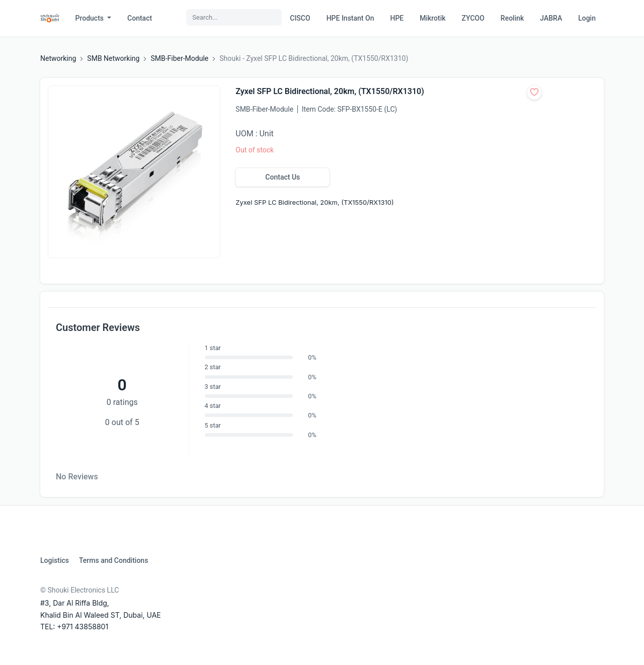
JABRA (551, 18)
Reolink (512, 18)
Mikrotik (432, 18)
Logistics (55, 560)
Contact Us (283, 177)
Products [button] (91, 18)
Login (587, 18)
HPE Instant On (350, 18)
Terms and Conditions (113, 560)
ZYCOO (473, 18)
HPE (397, 18)
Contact (140, 18)
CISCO (300, 18)
